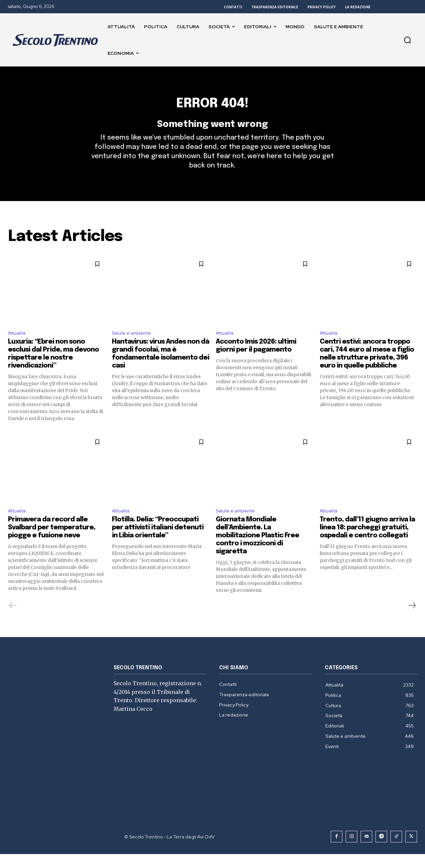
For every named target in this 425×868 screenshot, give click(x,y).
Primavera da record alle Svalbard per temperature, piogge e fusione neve (52, 542)
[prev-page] (13, 619)
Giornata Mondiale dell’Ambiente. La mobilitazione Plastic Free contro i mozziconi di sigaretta (257, 549)
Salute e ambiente (135, 345)
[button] (407, 40)
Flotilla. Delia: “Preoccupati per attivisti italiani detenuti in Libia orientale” (158, 542)
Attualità (19, 345)
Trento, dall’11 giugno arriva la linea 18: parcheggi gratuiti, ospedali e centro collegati (367, 542)
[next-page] (412, 619)
